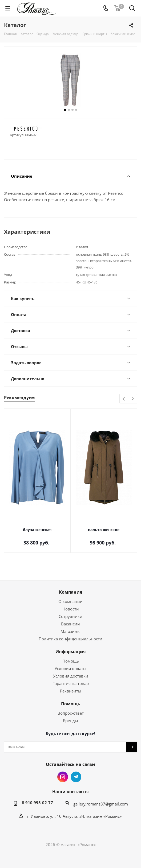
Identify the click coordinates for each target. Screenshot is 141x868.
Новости (71, 609)
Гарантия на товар (71, 683)
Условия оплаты (70, 668)
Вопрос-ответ (71, 713)
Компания (70, 592)
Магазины (70, 631)
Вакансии (70, 624)
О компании (70, 601)
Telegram (76, 777)
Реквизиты (71, 691)
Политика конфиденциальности (70, 639)
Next (133, 399)
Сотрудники (70, 616)
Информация (70, 652)
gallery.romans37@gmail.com (101, 804)
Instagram (63, 777)
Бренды (70, 721)
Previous (124, 399)
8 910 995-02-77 (37, 803)
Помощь (71, 661)
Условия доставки (71, 676)
